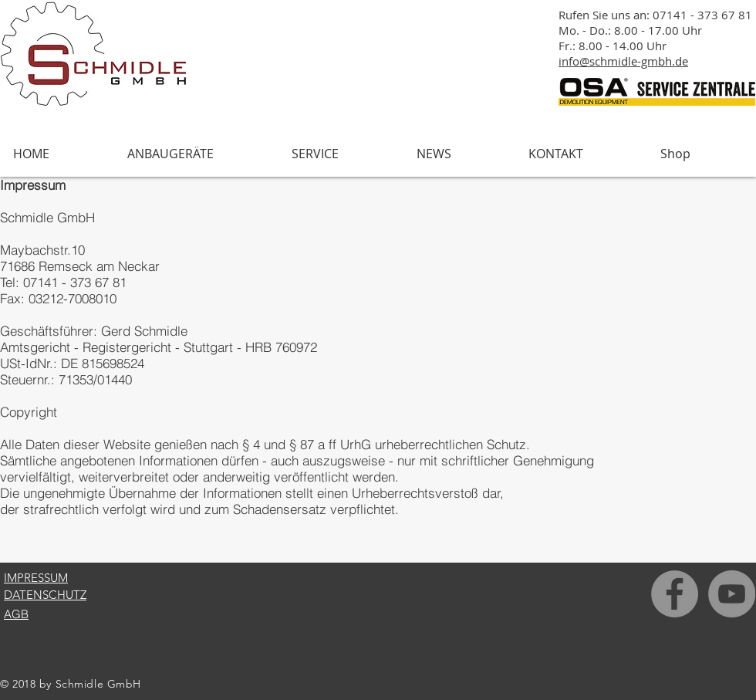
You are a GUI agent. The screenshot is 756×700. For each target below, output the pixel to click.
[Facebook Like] (697, 689)
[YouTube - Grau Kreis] (732, 594)
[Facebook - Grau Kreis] (675, 594)
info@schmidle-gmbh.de (623, 61)
